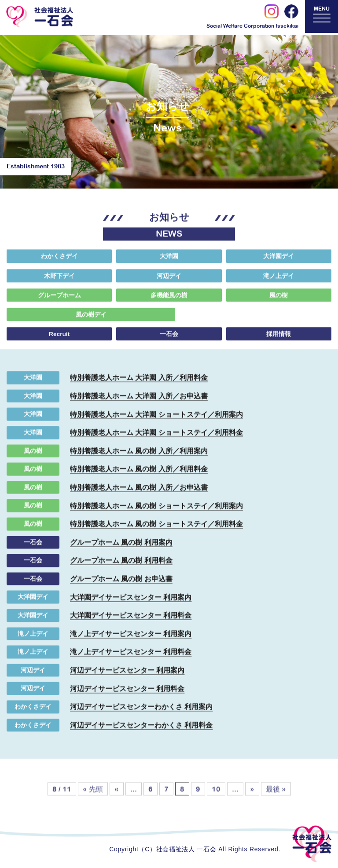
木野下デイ (59, 281)
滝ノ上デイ (279, 281)
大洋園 (169, 261)
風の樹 (279, 300)
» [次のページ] (252, 799)
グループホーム (59, 300)
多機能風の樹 (169, 300)
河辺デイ (169, 281)
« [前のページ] (117, 799)
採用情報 (279, 339)
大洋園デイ (279, 261)
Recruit (59, 339)
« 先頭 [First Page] (93, 799)
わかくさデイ (59, 261)
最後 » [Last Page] (276, 799)
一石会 (169, 339)
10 (216, 799)
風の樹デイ (59, 320)
